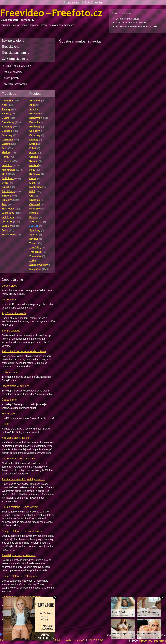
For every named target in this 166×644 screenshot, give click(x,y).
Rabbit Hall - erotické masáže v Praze (24, 351)
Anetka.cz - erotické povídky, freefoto (23, 479)
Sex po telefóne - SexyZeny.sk (20, 507)
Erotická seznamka (16, 53)
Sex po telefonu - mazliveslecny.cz (22, 531)
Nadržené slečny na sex (16, 438)
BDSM (6, 424)
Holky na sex (9, 372)
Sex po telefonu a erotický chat (20, 576)
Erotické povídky (93, 2)
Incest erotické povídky (15, 386)
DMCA (80, 640)
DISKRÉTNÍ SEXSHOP (16, 66)
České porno (9, 400)
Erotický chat (11, 47)
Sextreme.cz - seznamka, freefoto (21, 597)
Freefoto (35, 94)
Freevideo (9, 94)
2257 (69, 640)
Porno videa (9, 299)
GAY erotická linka (15, 59)
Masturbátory (9, 414)
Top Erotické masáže (14, 313)
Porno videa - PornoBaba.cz (18, 458)
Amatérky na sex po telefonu (19, 555)
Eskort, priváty (11, 78)
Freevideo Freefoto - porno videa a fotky (51, 13)
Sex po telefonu (72, 2)
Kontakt (56, 640)
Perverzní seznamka (14, 84)
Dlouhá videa (9, 286)
